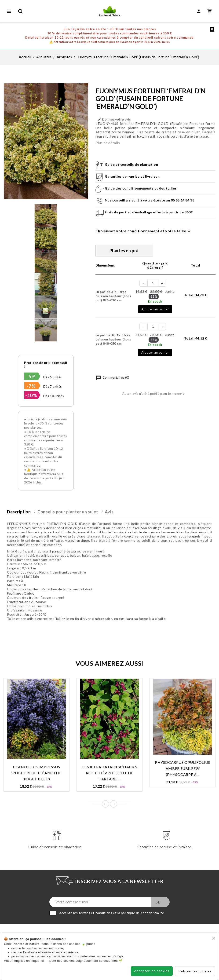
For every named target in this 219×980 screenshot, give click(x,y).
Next (114, 804)
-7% (31, 386)
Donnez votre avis (114, 119)
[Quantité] (153, 283)
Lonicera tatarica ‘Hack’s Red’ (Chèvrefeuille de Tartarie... (109, 773)
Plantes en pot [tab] (124, 251)
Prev (105, 804)
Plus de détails (108, 143)
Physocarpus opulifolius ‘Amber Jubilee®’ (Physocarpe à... (182, 768)
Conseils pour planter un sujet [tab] (68, 512)
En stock (155, 301)
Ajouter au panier (155, 309)
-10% (31, 395)
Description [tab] (19, 512)
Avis (109, 512)
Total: (196, 295)
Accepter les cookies (152, 971)
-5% (31, 377)
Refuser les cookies (195, 971)
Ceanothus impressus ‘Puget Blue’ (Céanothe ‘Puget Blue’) (36, 773)
